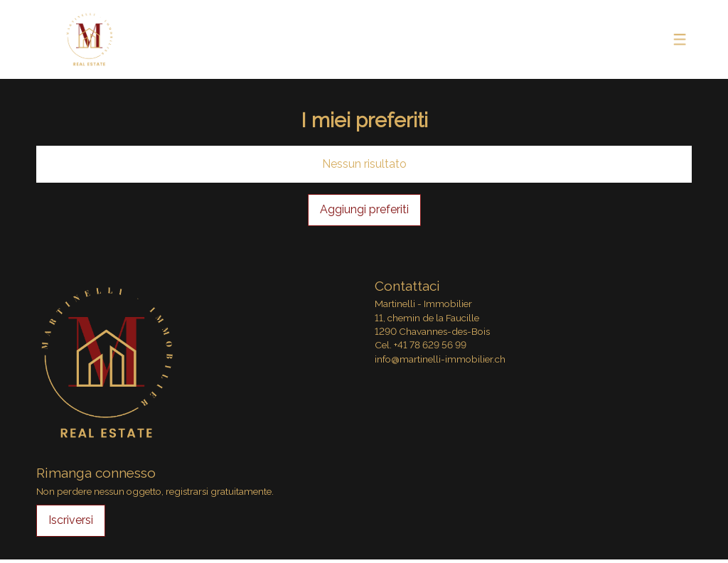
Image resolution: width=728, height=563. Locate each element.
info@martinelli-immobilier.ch (440, 359)
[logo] (90, 39)
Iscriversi (71, 520)
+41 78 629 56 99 (430, 345)
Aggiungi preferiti (364, 209)
